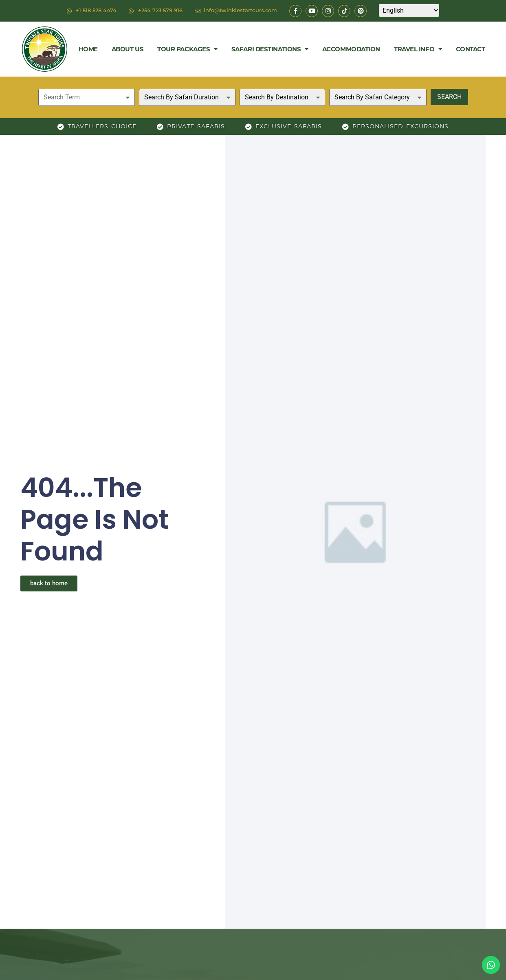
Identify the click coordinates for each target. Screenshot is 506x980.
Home (88, 49)
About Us (128, 49)
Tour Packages (187, 49)
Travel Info (418, 49)
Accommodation (351, 49)
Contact (471, 49)
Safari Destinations (270, 49)
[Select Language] (409, 10)
